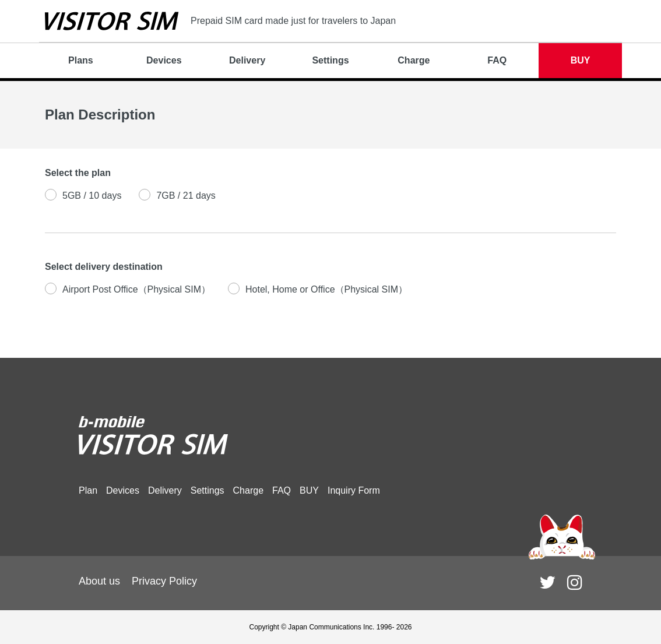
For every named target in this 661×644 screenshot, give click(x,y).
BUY (581, 60)
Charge (414, 60)
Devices (164, 60)
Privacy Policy (164, 581)
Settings (330, 60)
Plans (81, 60)
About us (99, 581)
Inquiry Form (354, 490)
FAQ (497, 60)
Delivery (247, 60)
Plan (88, 490)
